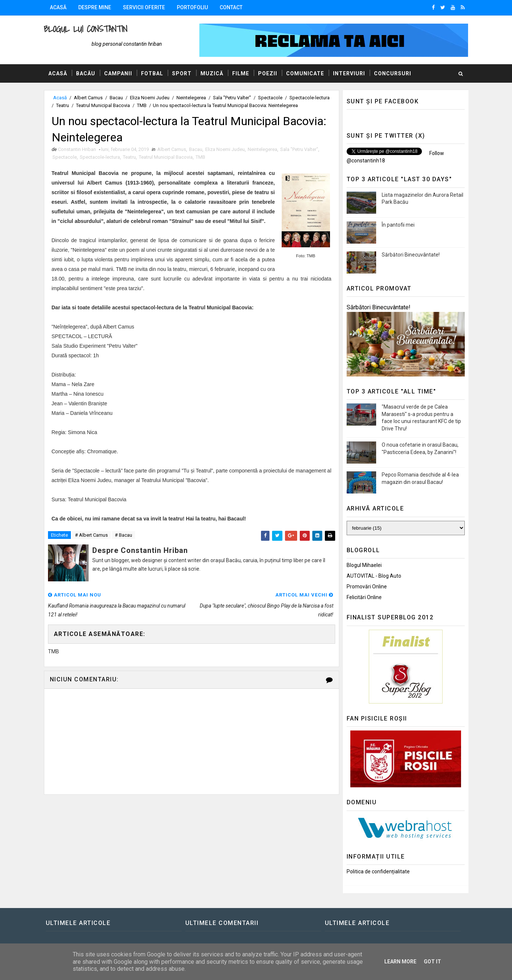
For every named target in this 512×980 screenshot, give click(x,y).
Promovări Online (367, 587)
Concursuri (393, 73)
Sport (182, 73)
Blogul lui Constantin (86, 29)
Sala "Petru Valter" (232, 98)
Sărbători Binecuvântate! (411, 255)
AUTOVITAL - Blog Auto (374, 576)
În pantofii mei (398, 225)
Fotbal (152, 73)
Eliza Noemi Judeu (150, 98)
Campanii (118, 73)
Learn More (400, 962)
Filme (241, 73)
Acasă (58, 7)
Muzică (212, 73)
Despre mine (95, 7)
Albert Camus (88, 98)
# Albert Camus (91, 535)
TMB (142, 105)
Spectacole (270, 98)
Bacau (116, 98)
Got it (432, 962)
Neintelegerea (191, 98)
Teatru (63, 105)
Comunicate (305, 73)
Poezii (268, 73)
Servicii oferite (144, 7)
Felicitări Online (364, 597)
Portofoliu (192, 7)
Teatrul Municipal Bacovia (103, 105)
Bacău (86, 73)
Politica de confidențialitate (378, 871)
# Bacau (123, 535)
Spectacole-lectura (310, 98)
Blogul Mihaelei (364, 565)
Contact (231, 7)
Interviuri (349, 73)
